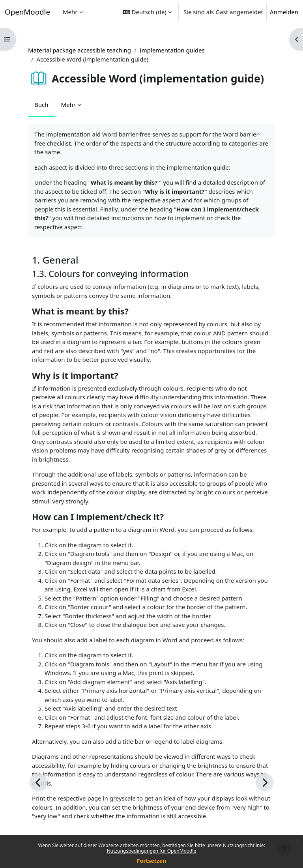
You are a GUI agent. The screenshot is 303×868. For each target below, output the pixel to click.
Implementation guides (172, 50)
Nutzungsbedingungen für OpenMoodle (152, 851)
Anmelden (284, 12)
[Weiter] (265, 782)
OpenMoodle (27, 12)
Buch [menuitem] (41, 105)
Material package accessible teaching (79, 50)
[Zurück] (38, 782)
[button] (147, 12)
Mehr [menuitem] (70, 12)
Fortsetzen (152, 861)
